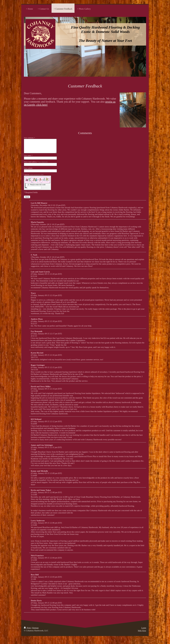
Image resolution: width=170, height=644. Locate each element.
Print (28, 628)
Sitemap (35, 628)
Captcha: (34, 175)
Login (144, 628)
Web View (142, 631)
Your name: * (28, 155)
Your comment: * (29, 138)
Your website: (28, 168)
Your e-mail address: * (36, 162)
